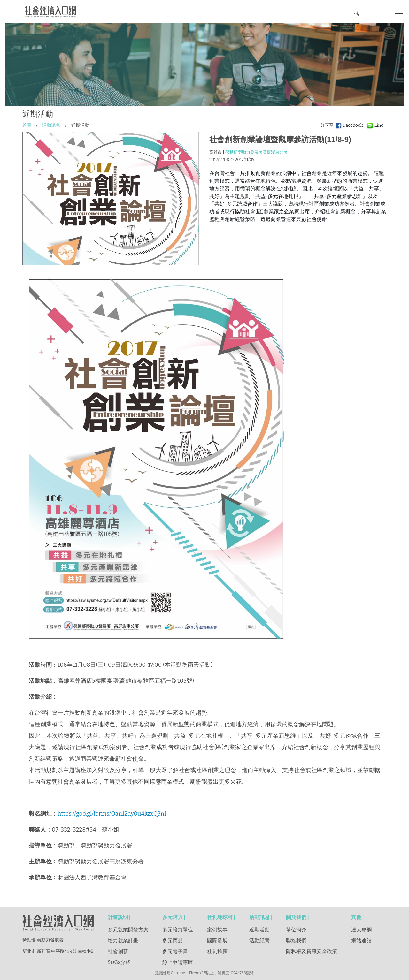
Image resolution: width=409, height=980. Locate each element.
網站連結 (361, 941)
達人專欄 (361, 930)
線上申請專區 (178, 962)
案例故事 (217, 930)
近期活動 (259, 930)
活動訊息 (51, 125)
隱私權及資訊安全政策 (312, 951)
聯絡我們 (296, 941)
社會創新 (118, 951)
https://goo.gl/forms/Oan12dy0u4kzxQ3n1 (112, 814)
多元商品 (173, 941)
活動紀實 (259, 941)
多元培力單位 (178, 930)
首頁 (27, 125)
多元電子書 (175, 951)
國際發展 (217, 941)
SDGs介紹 (119, 962)
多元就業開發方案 (128, 930)
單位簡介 (296, 930)
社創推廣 (217, 951)
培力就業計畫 (123, 941)
